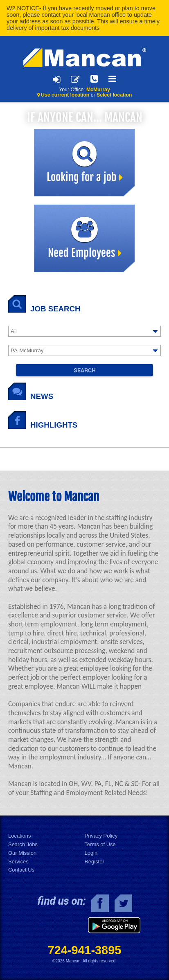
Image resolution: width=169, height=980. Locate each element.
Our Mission (22, 853)
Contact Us (21, 870)
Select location (114, 95)
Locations (19, 836)
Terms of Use (100, 844)
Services (18, 862)
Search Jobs (23, 844)
